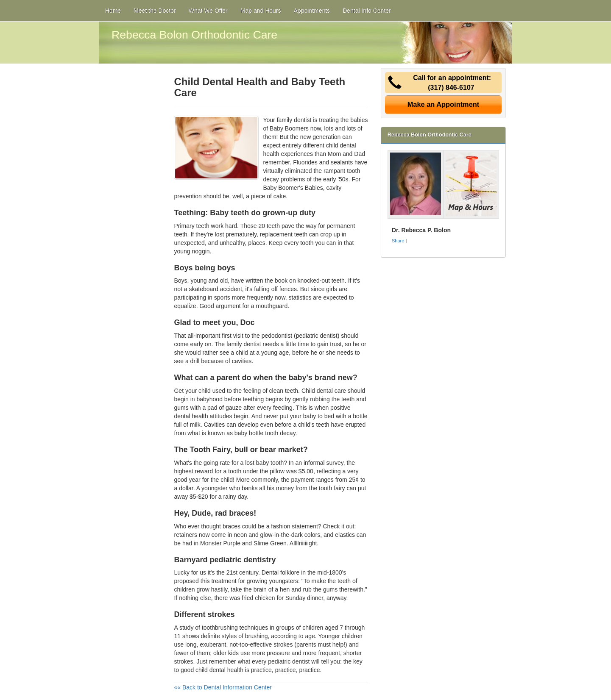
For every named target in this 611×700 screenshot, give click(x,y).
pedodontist (277, 336)
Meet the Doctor (155, 11)
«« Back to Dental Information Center (223, 687)
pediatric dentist (289, 661)
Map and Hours (261, 11)
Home (113, 11)
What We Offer (208, 11)
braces (232, 526)
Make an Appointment (444, 104)
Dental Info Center (367, 11)
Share (398, 241)
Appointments (312, 11)
